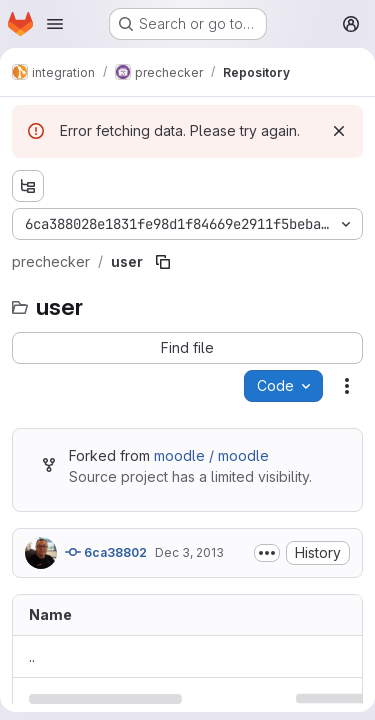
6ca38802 (106, 552)
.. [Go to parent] (32, 656)
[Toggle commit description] (267, 553)
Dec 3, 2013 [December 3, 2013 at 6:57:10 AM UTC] (189, 552)
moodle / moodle (211, 455)
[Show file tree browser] (28, 186)
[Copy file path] (163, 262)
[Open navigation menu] (55, 24)
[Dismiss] (339, 131)
